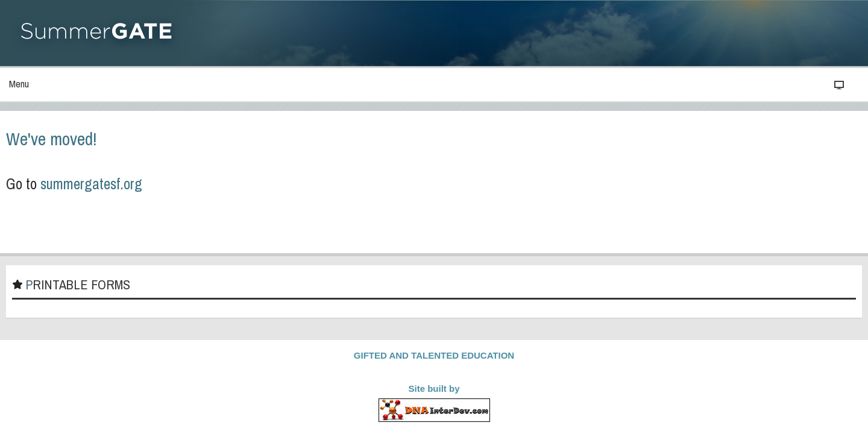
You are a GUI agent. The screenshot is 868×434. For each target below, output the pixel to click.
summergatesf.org (206, 188)
